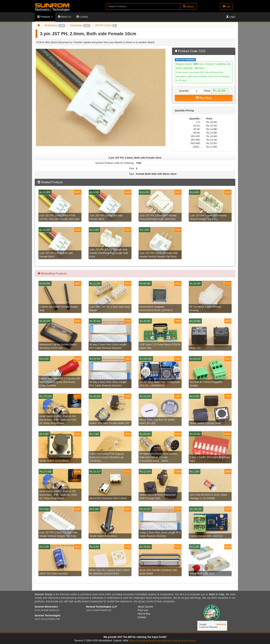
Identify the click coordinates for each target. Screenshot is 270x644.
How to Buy (144, 614)
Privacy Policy (172, 641)
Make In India (216, 594)
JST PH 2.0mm (106, 25)
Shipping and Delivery (153, 641)
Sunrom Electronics (46, 607)
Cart (227, 7)
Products (45, 17)
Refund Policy (135, 641)
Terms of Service (188, 641)
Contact (82, 17)
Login (231, 17)
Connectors (80, 25)
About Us (65, 17)
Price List (143, 610)
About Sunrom (146, 607)
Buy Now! (204, 98)
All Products (55, 25)
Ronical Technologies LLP (102, 607)
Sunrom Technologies (48, 615)
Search (189, 6)
